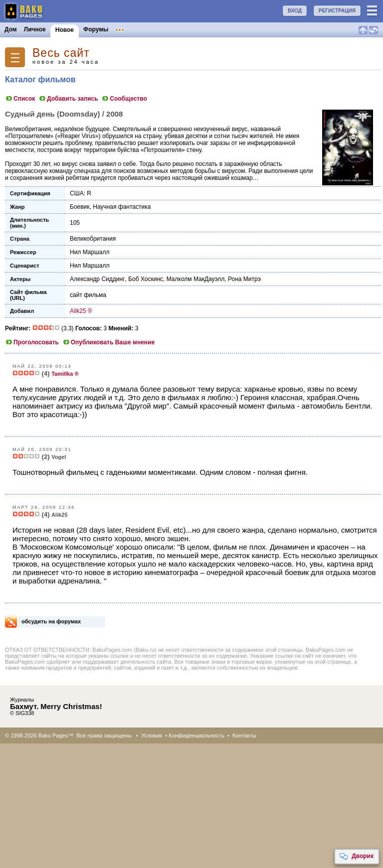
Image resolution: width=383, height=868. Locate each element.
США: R (81, 193)
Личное (35, 29)
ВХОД (295, 11)
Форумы (96, 29)
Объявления (161, 29)
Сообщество (124, 99)
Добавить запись (68, 99)
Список (20, 99)
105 (75, 223)
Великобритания (93, 239)
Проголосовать (32, 342)
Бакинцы (236, 29)
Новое (65, 30)
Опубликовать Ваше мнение (108, 342)
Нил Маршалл (90, 252)
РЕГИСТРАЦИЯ (337, 11)
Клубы (125, 29)
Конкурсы (201, 29)
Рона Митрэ (244, 279)
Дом (11, 29)
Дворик (356, 857)
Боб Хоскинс (146, 279)
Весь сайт (61, 53)
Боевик (80, 207)
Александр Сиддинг (97, 279)
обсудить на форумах (51, 621)
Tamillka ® (65, 374)
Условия (152, 735)
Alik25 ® (81, 311)
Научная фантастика (122, 207)
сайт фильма (88, 295)
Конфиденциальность (196, 735)
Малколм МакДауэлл (196, 279)
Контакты (244, 735)
